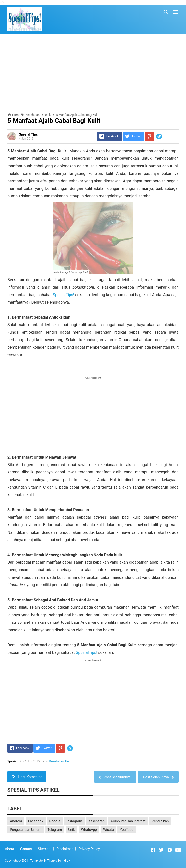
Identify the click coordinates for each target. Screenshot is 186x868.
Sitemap (44, 849)
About (10, 849)
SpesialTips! (63, 295)
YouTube (127, 830)
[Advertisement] (93, 73)
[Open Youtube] (178, 850)
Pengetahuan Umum (26, 830)
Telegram (55, 830)
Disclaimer (65, 849)
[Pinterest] (149, 136)
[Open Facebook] (153, 850)
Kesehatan (57, 761)
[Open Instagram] (170, 850)
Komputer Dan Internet (128, 821)
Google (55, 821)
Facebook (36, 821)
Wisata (108, 830)
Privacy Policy (89, 849)
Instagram (74, 821)
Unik (68, 761)
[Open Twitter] (161, 850)
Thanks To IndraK (59, 861)
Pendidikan (160, 821)
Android (16, 821)
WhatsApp (89, 830)
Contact (26, 849)
